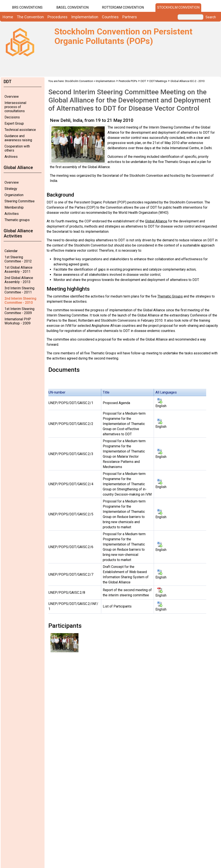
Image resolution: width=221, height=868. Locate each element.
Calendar (11, 251)
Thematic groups (17, 220)
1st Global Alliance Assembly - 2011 (18, 270)
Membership (14, 207)
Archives (11, 157)
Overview (12, 97)
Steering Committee (20, 201)
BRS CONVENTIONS (27, 7)
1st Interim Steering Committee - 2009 (19, 311)
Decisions (12, 117)
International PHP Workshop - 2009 (18, 321)
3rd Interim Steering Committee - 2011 (19, 290)
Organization (14, 195)
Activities (12, 214)
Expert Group (14, 123)
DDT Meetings (158, 81)
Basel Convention (72, 7)
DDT (143, 81)
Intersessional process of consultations (15, 107)
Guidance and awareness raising (18, 138)
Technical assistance (20, 130)
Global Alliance (156, 221)
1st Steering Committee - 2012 (18, 259)
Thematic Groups (170, 296)
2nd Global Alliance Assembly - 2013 (19, 280)
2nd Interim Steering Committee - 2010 (20, 301)
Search (211, 17)
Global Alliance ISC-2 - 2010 (187, 81)
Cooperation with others (17, 148)
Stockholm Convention (178, 7)
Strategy (11, 189)
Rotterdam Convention (123, 7)
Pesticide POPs (128, 81)
